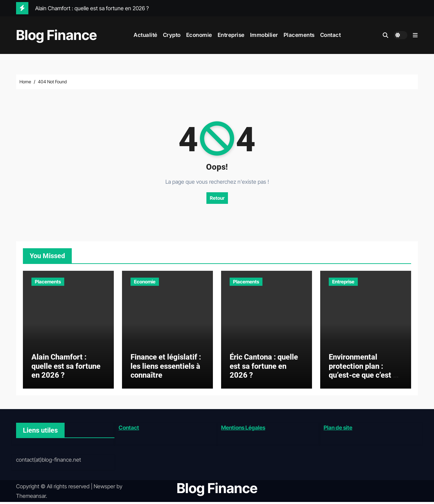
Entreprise (231, 35)
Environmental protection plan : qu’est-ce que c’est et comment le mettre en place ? (364, 377)
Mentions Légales (243, 429)
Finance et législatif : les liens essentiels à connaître (166, 368)
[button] (415, 35)
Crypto (172, 35)
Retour (217, 198)
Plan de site (338, 429)
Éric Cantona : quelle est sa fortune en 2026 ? (264, 368)
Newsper (104, 488)
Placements (299, 35)
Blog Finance (57, 35)
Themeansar (31, 498)
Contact (331, 35)
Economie (199, 35)
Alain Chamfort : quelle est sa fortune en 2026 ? (66, 368)
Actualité (146, 35)
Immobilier (264, 35)
